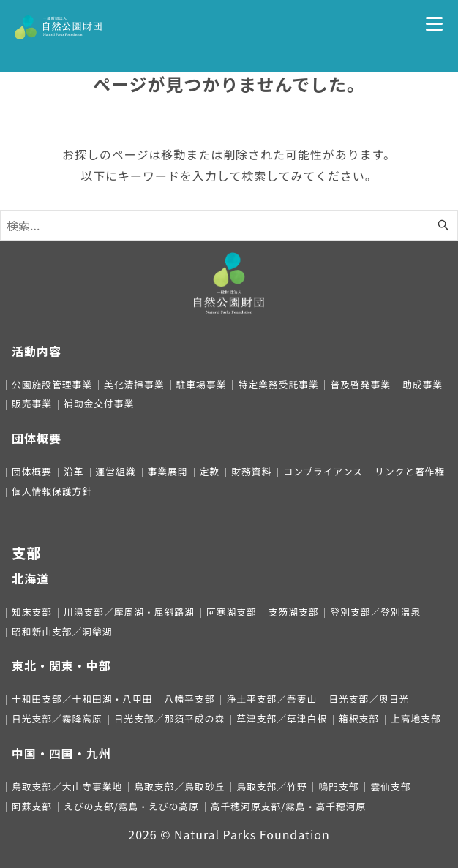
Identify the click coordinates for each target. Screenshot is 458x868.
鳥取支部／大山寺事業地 (67, 786)
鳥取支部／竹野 (271, 786)
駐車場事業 (202, 384)
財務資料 (251, 471)
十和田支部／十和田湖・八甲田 (82, 699)
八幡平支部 (190, 699)
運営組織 (116, 471)
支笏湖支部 (294, 612)
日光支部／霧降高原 (57, 718)
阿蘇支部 (32, 806)
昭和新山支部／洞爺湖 (62, 631)
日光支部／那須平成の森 (169, 718)
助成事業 (423, 384)
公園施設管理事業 (52, 384)
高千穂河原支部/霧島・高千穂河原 (288, 806)
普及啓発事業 (360, 384)
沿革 (74, 471)
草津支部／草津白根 (282, 718)
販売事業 (32, 403)
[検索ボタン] (443, 225)
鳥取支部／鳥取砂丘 (179, 786)
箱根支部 (359, 718)
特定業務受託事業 (278, 384)
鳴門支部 (338, 786)
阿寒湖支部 (232, 612)
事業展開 (168, 471)
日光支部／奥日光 (369, 699)
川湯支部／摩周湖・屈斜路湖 (129, 612)
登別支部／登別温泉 (375, 612)
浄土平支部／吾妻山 (271, 699)
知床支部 (32, 612)
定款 (210, 471)
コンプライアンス (323, 471)
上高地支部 (416, 718)
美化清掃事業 (134, 384)
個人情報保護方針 (52, 491)
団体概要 (32, 471)
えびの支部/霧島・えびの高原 (131, 806)
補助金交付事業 (99, 403)
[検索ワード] (229, 225)
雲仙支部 (390, 786)
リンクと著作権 (410, 471)
